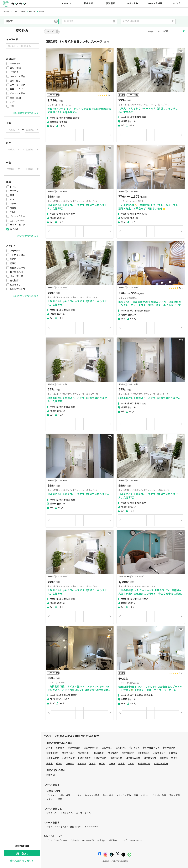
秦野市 (112, 764)
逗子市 (92, 764)
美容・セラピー (17, 89)
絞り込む (22, 854)
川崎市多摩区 (84, 758)
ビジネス (14, 72)
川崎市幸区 (174, 753)
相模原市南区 (150, 758)
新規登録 (88, 4)
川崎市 (49, 748)
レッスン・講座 (17, 76)
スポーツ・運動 (17, 85)
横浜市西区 (107, 748)
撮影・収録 (15, 68)
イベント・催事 (17, 94)
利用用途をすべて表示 (25, 113)
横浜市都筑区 (144, 753)
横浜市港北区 (53, 753)
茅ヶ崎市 (82, 764)
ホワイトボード (17, 225)
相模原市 (60, 748)
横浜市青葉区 (128, 753)
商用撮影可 (15, 281)
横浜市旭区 (99, 753)
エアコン (14, 191)
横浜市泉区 (113, 753)
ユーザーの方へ (83, 813)
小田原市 (70, 764)
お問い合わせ (136, 841)
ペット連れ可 (16, 276)
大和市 (131, 764)
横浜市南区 (134, 748)
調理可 (13, 264)
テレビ (13, 212)
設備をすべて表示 (28, 236)
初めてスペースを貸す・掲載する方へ (64, 827)
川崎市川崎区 (160, 753)
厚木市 (121, 764)
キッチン (14, 204)
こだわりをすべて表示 (25, 296)
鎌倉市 (49, 764)
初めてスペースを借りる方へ (60, 813)
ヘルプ (177, 4)
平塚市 (174, 758)
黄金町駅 (51, 775)
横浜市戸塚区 (68, 753)
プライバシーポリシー (57, 841)
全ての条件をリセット (22, 861)
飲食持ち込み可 (17, 268)
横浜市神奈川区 (91, 748)
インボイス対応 (17, 255)
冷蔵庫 (13, 208)
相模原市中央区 (133, 758)
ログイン (66, 4)
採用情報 (113, 841)
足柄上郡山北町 (161, 764)
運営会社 (102, 841)
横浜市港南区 (84, 753)
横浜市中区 (121, 748)
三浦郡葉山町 (144, 764)
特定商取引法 (88, 841)
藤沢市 (59, 764)
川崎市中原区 (53, 758)
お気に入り (133, 4)
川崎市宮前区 (100, 758)
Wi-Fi (12, 200)
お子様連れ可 (16, 272)
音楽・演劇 (15, 98)
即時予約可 (15, 251)
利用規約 (74, 841)
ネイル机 (14, 229)
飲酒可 (13, 259)
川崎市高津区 (68, 758)
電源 (12, 195)
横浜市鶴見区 (74, 748)
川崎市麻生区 (116, 758)
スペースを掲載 (155, 4)
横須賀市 (164, 758)
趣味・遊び (15, 81)
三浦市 (102, 764)
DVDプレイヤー (17, 221)
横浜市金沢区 (169, 748)
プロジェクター (17, 216)
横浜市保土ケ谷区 (151, 748)
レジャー (14, 102)
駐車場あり (15, 285)
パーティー (15, 64)
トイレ (13, 187)
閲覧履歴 (110, 4)
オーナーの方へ (92, 827)
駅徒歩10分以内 (17, 289)
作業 (12, 106)
